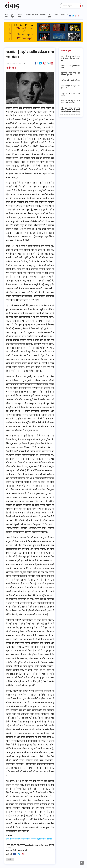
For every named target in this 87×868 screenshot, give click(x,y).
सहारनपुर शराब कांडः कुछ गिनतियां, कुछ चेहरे (71, 74)
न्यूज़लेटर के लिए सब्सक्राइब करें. (17, 850)
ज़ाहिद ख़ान (11, 68)
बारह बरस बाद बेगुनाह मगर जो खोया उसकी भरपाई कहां (71, 101)
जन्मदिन (10, 859)
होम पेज (6, 16)
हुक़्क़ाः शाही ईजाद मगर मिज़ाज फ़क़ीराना (71, 94)
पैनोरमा (34, 14)
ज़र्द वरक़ (42, 14)
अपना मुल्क (20, 16)
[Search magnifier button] (80, 6)
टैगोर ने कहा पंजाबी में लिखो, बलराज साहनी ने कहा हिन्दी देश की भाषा (29, 839)
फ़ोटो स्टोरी (50, 16)
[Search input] (70, 6)
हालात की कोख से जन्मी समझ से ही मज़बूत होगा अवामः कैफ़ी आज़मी (71, 58)
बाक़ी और (64, 14)
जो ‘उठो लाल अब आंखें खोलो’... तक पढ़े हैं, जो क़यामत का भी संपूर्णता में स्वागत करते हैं (71, 110)
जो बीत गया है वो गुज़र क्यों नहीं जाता (71, 66)
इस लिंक (20, 845)
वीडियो (57, 14)
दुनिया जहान (13, 16)
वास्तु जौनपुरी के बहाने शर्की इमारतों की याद (71, 87)
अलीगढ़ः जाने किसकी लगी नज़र (71, 80)
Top (82, 863)
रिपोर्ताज (28, 14)
